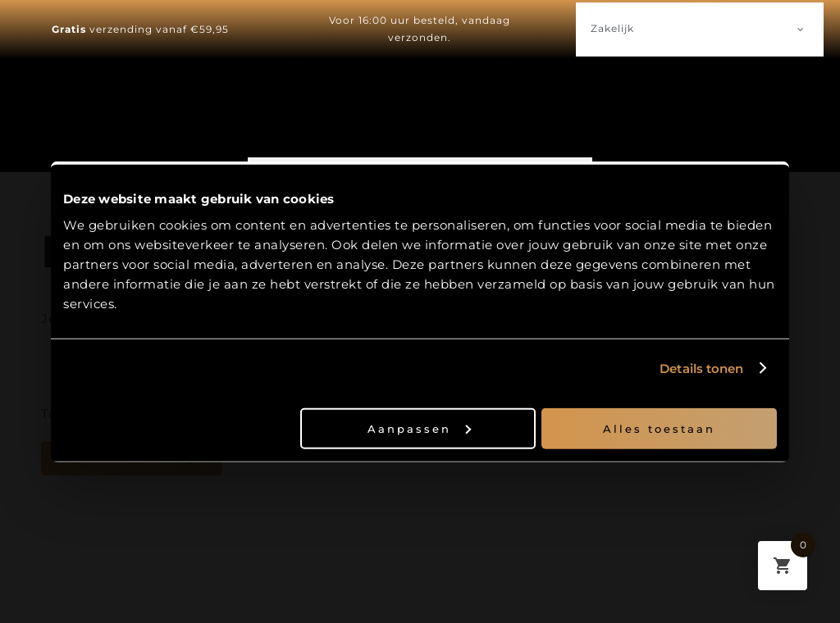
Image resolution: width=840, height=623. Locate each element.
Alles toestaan (659, 428)
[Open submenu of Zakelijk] (801, 29)
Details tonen (701, 368)
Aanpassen (419, 428)
